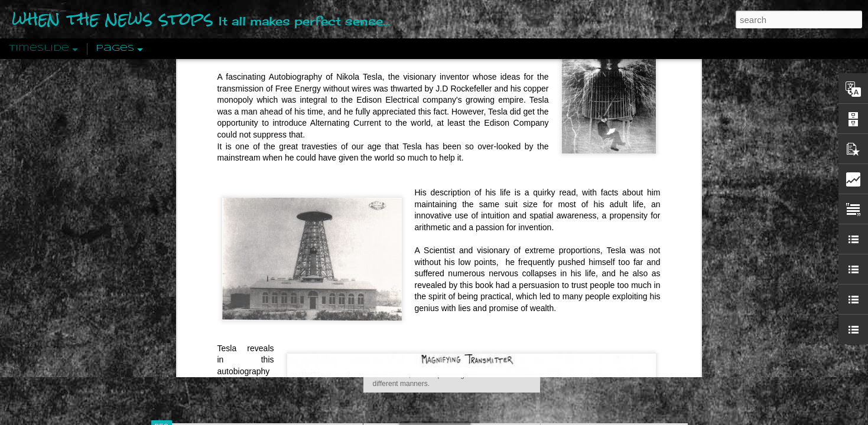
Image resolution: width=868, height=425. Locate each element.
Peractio (204, 274)
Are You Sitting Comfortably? (441, 302)
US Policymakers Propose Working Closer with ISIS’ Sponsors (664, 355)
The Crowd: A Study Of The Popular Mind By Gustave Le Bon (663, 293)
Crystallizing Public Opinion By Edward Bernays (638, 273)
